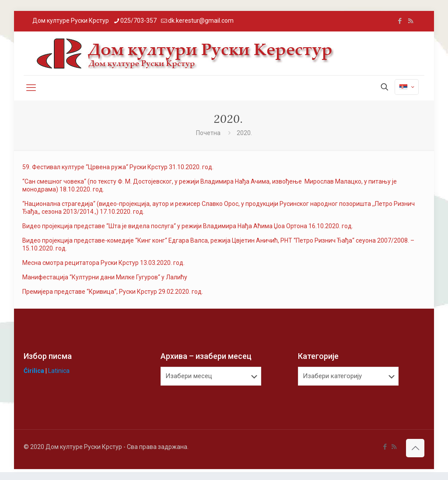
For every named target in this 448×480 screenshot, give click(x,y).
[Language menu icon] (407, 87)
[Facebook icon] (400, 21)
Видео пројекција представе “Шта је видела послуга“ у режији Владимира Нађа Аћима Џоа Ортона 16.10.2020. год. (188, 226)
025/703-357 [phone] (138, 21)
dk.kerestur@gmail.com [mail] (201, 21)
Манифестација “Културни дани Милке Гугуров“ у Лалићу (105, 277)
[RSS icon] (411, 21)
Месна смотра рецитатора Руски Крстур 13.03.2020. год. (103, 263)
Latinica (59, 371)
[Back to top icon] (415, 448)
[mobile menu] (31, 88)
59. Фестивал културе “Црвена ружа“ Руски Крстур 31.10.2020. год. (118, 167)
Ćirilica (34, 371)
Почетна (208, 133)
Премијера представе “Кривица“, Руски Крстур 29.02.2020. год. (113, 292)
